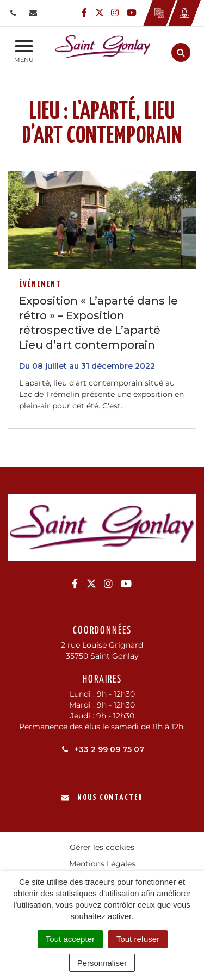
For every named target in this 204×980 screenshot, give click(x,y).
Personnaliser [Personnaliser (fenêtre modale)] (102, 963)
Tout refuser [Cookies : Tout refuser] (138, 939)
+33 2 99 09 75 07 (102, 749)
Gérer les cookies (102, 847)
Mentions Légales (102, 864)
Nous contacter (102, 798)
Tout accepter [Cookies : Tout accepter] (70, 939)
